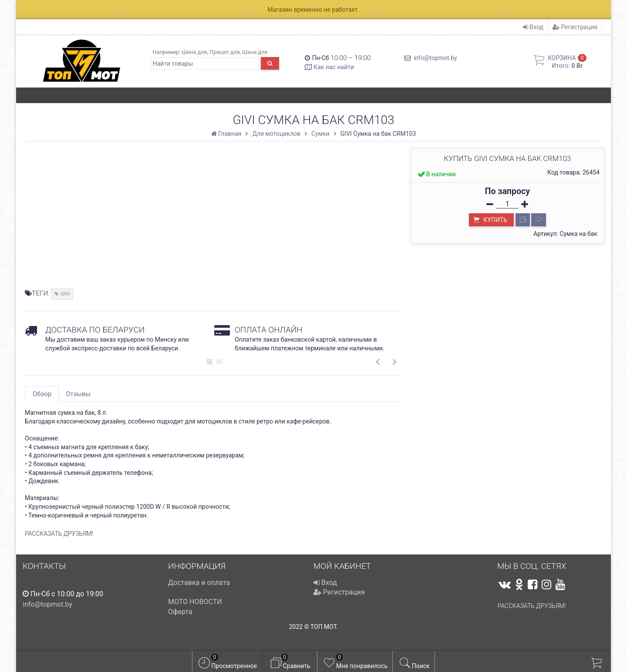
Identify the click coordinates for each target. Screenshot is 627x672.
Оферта (180, 612)
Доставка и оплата (199, 583)
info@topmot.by (435, 58)
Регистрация (575, 27)
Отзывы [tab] (78, 394)
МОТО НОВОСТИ (195, 602)
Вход (533, 27)
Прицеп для (225, 52)
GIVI (65, 294)
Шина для (194, 52)
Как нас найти (334, 67)
